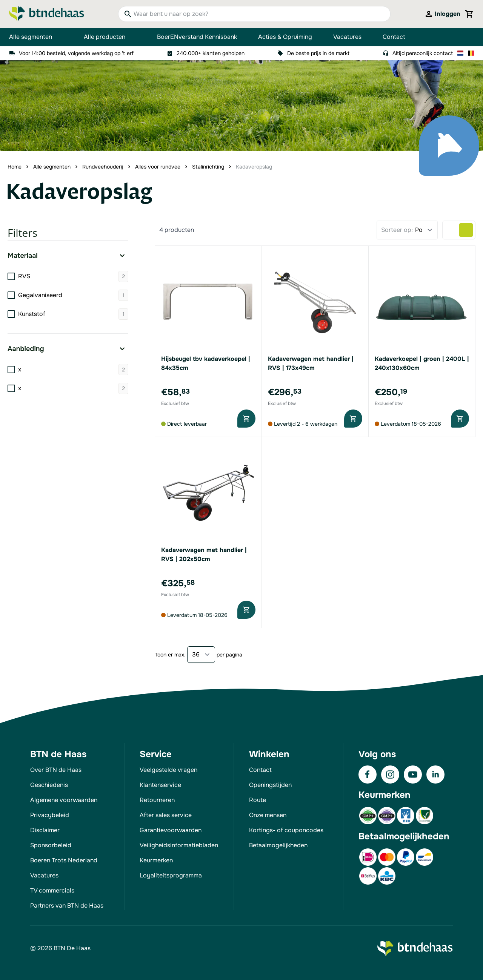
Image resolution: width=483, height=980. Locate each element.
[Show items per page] (201, 655)
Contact (394, 37)
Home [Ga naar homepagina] (15, 167)
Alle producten (110, 37)
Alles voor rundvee (158, 167)
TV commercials (52, 890)
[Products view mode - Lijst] (452, 230)
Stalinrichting (208, 167)
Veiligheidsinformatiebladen (179, 845)
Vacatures (347, 37)
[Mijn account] (442, 14)
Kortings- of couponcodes (286, 830)
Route (258, 800)
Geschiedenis (49, 785)
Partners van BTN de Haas (67, 906)
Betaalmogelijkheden (278, 845)
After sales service (166, 815)
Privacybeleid (50, 815)
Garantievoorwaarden (171, 830)
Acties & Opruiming (285, 37)
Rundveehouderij (103, 167)
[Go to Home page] (47, 14)
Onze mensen (268, 815)
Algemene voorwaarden (64, 800)
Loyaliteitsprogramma (171, 875)
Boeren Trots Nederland (64, 860)
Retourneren (157, 800)
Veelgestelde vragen (168, 770)
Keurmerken (156, 860)
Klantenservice (160, 785)
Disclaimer (45, 830)
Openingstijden (270, 785)
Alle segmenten (36, 37)
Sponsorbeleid (51, 845)
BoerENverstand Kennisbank (197, 37)
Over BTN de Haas (56, 770)
